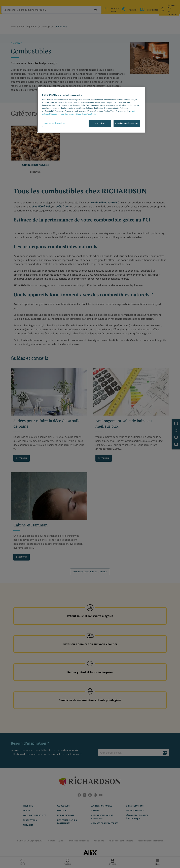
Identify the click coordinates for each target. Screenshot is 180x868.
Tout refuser (100, 123)
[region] (91, 110)
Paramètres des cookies (55, 123)
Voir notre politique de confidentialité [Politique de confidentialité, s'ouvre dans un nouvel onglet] (81, 114)
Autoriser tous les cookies (127, 123)
